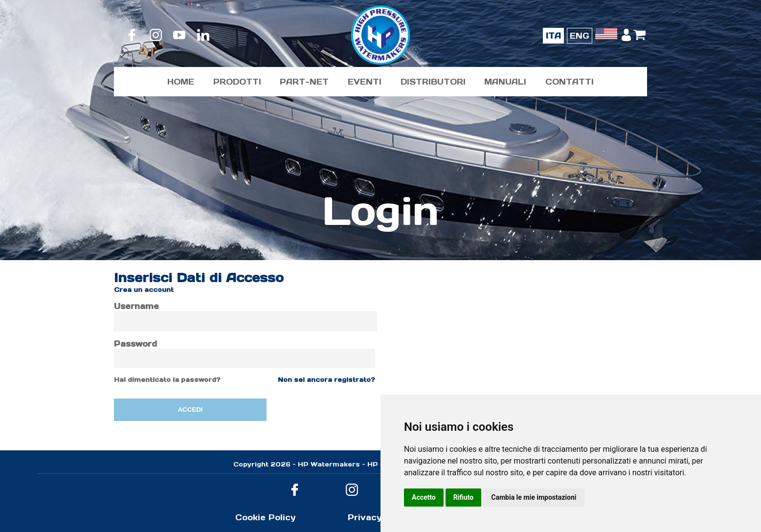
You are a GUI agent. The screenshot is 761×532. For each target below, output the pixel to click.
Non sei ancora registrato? (326, 380)
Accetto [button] (424, 497)
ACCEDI (190, 410)
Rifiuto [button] (464, 497)
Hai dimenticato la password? (167, 380)
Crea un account (144, 290)
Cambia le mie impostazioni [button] (534, 497)
